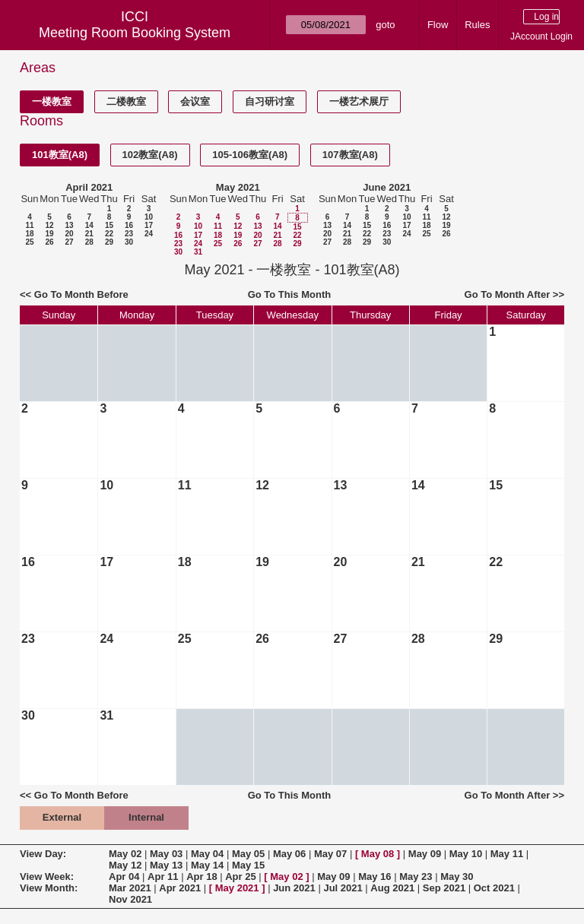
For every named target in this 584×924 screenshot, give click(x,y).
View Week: (47, 877)
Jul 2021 (343, 888)
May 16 (375, 877)
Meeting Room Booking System (135, 33)
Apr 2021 (180, 888)
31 (198, 252)
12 (49, 225)
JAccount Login (541, 36)
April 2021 (89, 187)
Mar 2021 (130, 888)
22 (109, 234)
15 (109, 225)
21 (89, 234)
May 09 (425, 854)
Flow (438, 25)
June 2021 (387, 187)
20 (69, 234)
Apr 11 (163, 877)
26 (49, 242)
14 (89, 225)
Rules (477, 25)
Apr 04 (124, 877)
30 (129, 242)
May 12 (125, 865)
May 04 (207, 854)
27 (69, 242)
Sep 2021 (444, 888)
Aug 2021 (392, 888)
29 (109, 242)
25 (29, 242)
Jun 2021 (294, 888)
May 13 (166, 865)
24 (149, 234)
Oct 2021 (494, 888)
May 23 (416, 877)
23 (129, 234)
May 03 (166, 854)
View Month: (49, 888)
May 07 (330, 854)
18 (29, 234)
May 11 (507, 854)
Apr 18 (202, 877)
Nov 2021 (130, 899)
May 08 (378, 854)
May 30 (457, 877)
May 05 (248, 854)
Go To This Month (290, 294)
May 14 (207, 865)
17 (149, 225)
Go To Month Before (81, 294)
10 (149, 217)
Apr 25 (240, 877)
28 (89, 242)
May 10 (466, 854)
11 (29, 225)
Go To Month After (508, 294)
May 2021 (238, 187)
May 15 (248, 865)
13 (69, 225)
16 (129, 225)
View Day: (43, 854)
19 (49, 234)
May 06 (289, 854)
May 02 (125, 854)
